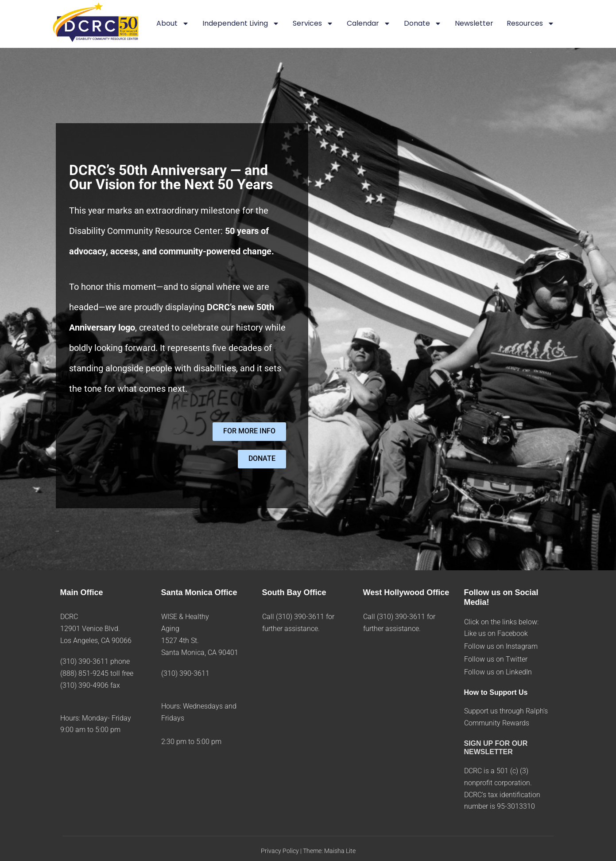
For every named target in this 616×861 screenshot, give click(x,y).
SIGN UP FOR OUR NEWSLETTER (496, 748)
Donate (423, 24)
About (173, 24)
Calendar (369, 24)
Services (313, 24)
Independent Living (241, 24)
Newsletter (474, 23)
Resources (531, 24)
